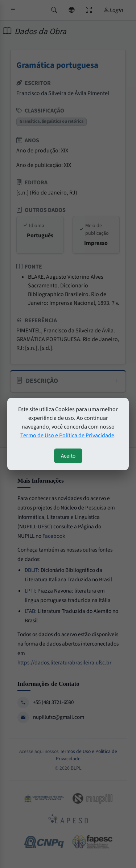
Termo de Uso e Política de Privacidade (67, 435)
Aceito (68, 456)
